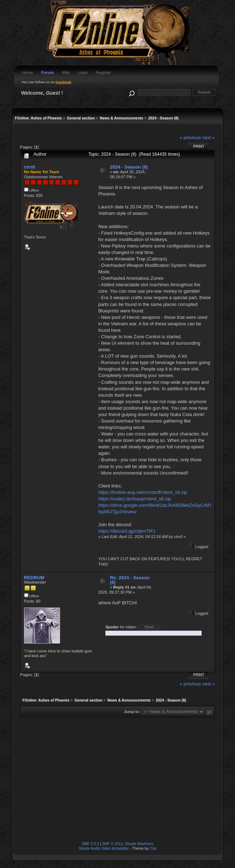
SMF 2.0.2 (91, 844)
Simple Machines (139, 844)
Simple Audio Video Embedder (104, 848)
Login (83, 72)
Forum (47, 72)
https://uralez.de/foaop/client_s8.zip (134, 499)
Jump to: (132, 712)
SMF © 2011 (112, 844)
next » (209, 138)
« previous (190, 138)
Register (103, 72)
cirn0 (30, 167)
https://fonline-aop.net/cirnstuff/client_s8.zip (142, 492)
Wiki (66, 72)
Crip (153, 848)
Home (28, 72)
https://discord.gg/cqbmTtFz (127, 531)
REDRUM (34, 578)
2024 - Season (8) (129, 167)
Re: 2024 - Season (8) (130, 580)
